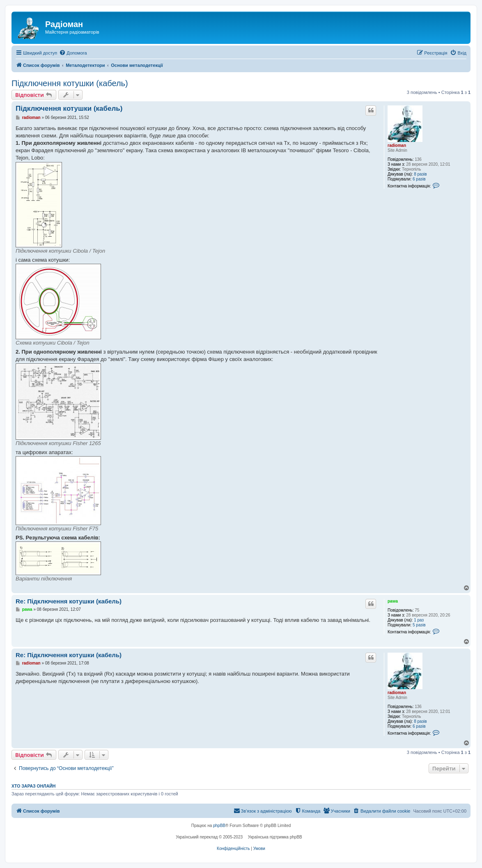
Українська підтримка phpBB (275, 837)
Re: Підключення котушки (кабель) (69, 601)
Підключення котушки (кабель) (70, 83)
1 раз (419, 620)
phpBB (219, 826)
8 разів (420, 174)
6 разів (419, 179)
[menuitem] (73, 53)
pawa (393, 601)
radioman (397, 145)
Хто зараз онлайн (33, 786)
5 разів (419, 625)
